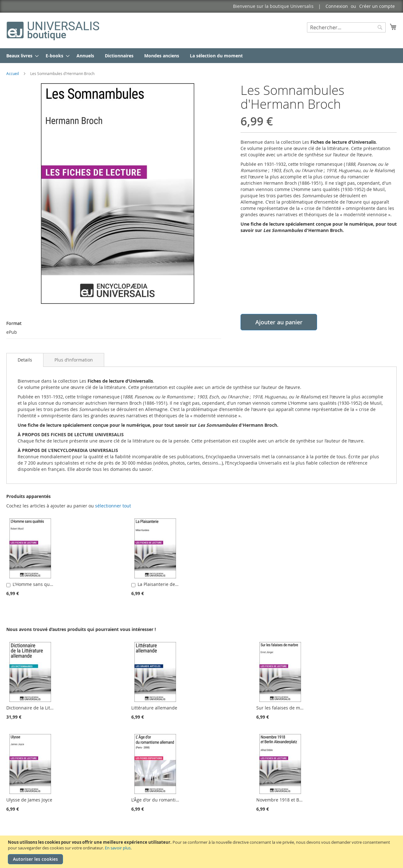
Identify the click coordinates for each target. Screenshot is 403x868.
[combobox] (346, 27)
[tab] (25, 360)
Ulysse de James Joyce (29, 800)
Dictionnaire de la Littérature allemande (49, 708)
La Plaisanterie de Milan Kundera (173, 584)
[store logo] (54, 30)
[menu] (201, 56)
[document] (202, 852)
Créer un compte (377, 6)
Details (25, 360)
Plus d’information (74, 360)
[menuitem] (21, 56)
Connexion (337, 6)
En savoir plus (118, 848)
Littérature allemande (154, 708)
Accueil (13, 73)
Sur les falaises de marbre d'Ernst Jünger (300, 708)
